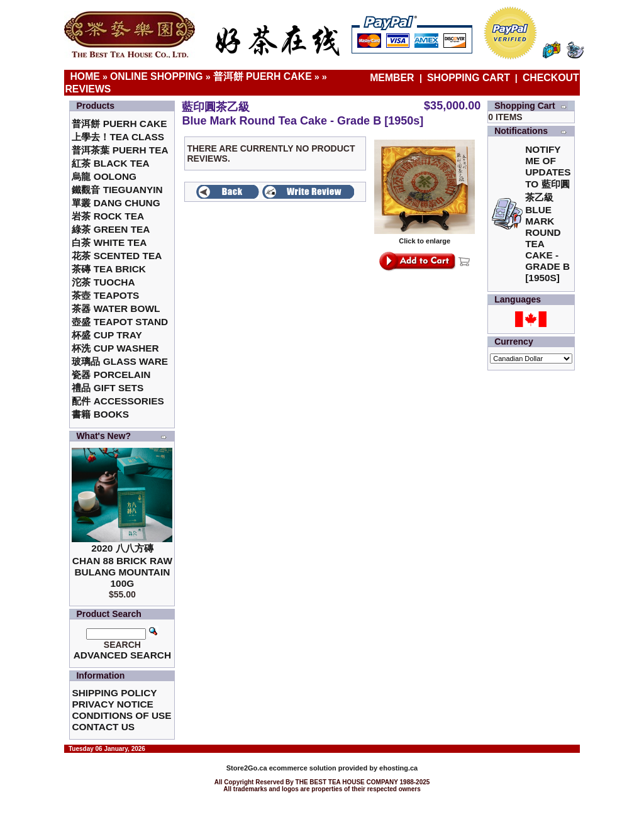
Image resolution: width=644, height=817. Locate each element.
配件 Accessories (118, 401)
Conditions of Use (121, 715)
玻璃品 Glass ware (120, 361)
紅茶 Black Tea (110, 163)
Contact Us (103, 727)
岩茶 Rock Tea (108, 216)
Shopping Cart (469, 78)
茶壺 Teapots (105, 295)
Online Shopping (157, 76)
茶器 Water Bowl (116, 308)
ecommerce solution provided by (303, 768)
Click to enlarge (425, 238)
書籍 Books (100, 414)
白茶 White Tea (109, 242)
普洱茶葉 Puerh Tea (120, 150)
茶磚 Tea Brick (109, 269)
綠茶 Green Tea (111, 229)
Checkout (551, 78)
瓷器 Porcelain (111, 375)
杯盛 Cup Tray (107, 335)
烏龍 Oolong (104, 176)
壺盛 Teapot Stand (120, 322)
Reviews (88, 89)
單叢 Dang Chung (116, 203)
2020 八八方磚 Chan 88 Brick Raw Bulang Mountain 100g (122, 566)
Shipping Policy (114, 693)
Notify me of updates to (548, 214)
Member (393, 78)
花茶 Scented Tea (117, 256)
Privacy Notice (112, 704)
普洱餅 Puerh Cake (263, 76)
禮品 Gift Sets (108, 388)
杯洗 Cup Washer (115, 348)
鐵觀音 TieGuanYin (117, 190)
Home (85, 76)
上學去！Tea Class (118, 137)
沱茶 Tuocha (103, 282)
